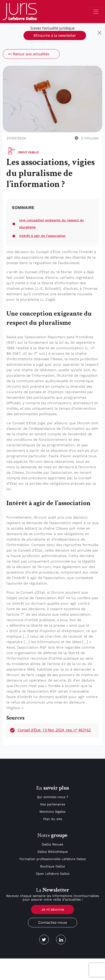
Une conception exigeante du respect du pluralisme (52, 224)
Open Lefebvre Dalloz (53, 874)
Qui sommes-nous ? (53, 797)
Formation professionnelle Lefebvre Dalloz (53, 859)
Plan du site (53, 819)
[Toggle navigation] (96, 12)
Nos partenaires (53, 804)
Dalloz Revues (52, 844)
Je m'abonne (52, 909)
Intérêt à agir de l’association (42, 236)
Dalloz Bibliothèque (53, 852)
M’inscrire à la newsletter (55, 35)
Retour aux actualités (28, 54)
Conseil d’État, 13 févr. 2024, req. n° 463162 (54, 730)
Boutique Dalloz (52, 866)
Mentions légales (52, 812)
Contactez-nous (52, 922)
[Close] (100, 33)
